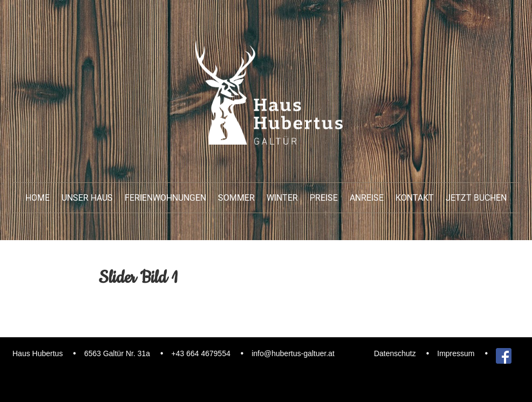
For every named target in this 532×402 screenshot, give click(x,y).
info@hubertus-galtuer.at (293, 353)
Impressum (456, 353)
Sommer (236, 198)
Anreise (367, 198)
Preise (324, 198)
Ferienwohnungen (165, 198)
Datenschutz (395, 353)
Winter (282, 198)
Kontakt (415, 198)
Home (37, 198)
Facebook (504, 353)
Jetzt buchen (476, 198)
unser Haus (87, 198)
